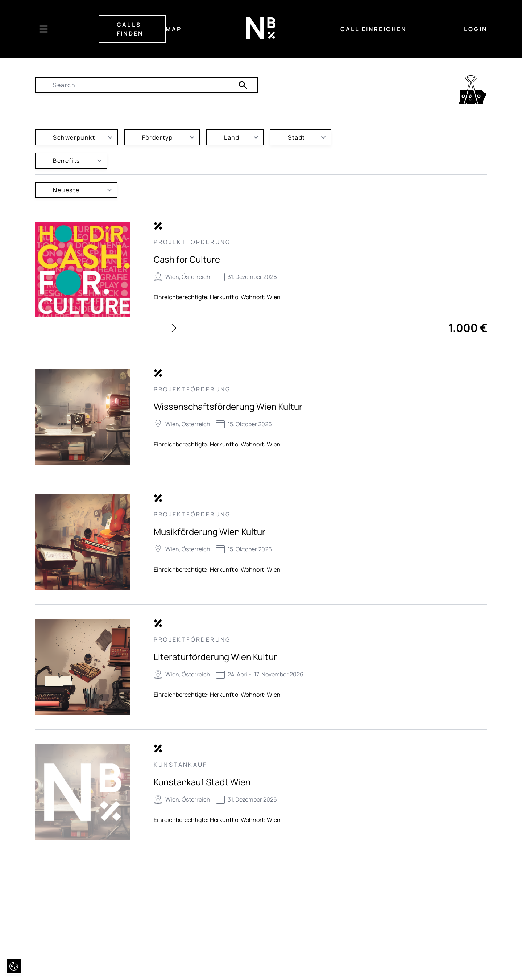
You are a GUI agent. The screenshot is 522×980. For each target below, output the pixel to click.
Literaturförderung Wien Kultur (215, 657)
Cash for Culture (187, 259)
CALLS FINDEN (130, 29)
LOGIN (476, 29)
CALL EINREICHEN (374, 29)
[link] (473, 90)
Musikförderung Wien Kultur (210, 532)
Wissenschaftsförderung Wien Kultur (228, 406)
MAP (174, 29)
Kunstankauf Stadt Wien (202, 782)
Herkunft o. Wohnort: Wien (245, 297)
